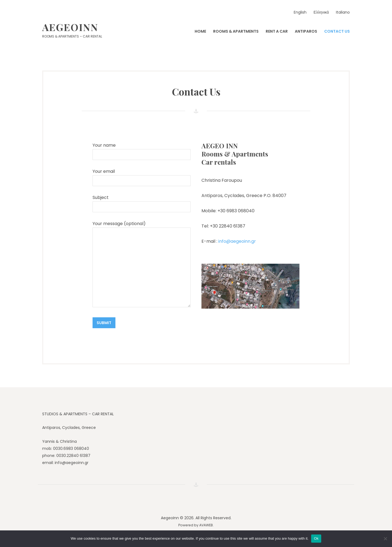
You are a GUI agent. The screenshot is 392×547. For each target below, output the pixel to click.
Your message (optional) (142, 264)
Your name (142, 151)
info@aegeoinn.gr (237, 241)
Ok (316, 538)
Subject (142, 203)
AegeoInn (70, 27)
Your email (142, 177)
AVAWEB (206, 525)
